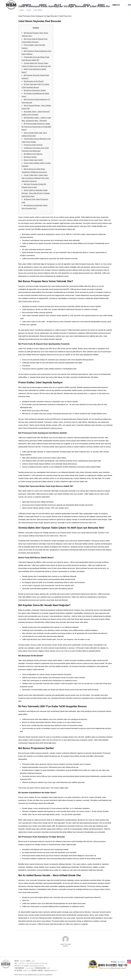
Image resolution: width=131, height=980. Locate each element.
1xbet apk (29, 10)
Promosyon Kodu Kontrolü (33, 145)
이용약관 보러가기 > (51, 973)
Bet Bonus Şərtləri (30, 157)
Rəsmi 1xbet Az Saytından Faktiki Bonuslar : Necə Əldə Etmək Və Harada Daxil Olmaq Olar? (36, 193)
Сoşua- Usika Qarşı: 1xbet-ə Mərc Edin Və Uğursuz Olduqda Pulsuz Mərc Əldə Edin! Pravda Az (35, 178)
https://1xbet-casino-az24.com (29, 301)
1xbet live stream (56, 428)
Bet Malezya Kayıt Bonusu (33, 154)
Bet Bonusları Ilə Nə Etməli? (34, 81)
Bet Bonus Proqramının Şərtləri (35, 90)
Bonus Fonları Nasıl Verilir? (33, 160)
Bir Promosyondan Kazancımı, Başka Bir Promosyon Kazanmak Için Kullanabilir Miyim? (36, 127)
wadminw (22, 10)
